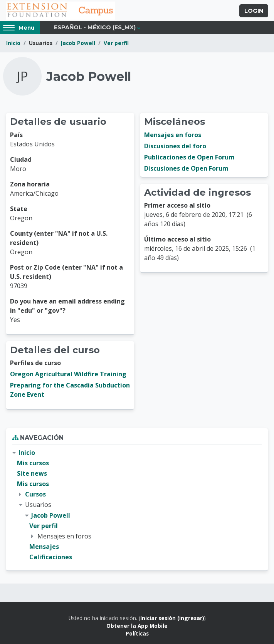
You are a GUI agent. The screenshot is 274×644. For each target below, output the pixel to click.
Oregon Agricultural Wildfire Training (68, 374)
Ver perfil (116, 43)
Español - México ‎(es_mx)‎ (95, 27)
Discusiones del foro (175, 146)
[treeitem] (137, 505)
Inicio (13, 43)
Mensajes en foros (173, 135)
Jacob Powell (78, 43)
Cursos (35, 494)
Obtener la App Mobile (137, 626)
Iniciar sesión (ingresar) (172, 618)
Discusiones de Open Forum (186, 168)
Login (254, 11)
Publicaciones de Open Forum (189, 157)
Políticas (137, 633)
